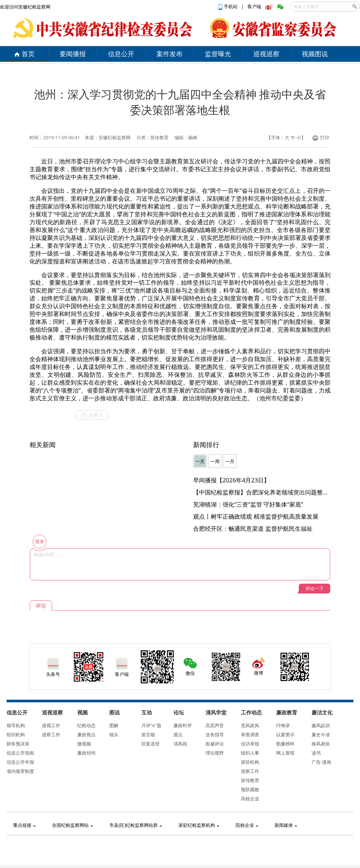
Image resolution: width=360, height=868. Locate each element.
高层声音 (215, 725)
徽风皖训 (321, 725)
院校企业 (247, 825)
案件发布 (170, 54)
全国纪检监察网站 (72, 825)
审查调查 (250, 734)
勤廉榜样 (285, 744)
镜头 (114, 734)
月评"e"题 (151, 725)
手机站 (229, 6)
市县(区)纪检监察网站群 (136, 825)
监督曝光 (218, 54)
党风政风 (250, 725)
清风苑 (180, 744)
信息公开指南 (20, 753)
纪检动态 (86, 725)
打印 (321, 137)
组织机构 (16, 734)
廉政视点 (86, 734)
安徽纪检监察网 (115, 137)
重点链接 (24, 825)
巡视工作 (51, 725)
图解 (114, 725)
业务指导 (215, 734)
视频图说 (315, 54)
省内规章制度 (20, 771)
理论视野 (215, 753)
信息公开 (121, 54)
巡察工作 (51, 734)
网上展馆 (285, 753)
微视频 (84, 744)
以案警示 (285, 734)
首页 (24, 54)
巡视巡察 (266, 54)
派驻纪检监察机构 (199, 825)
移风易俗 (321, 744)
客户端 (254, 6)
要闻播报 (73, 54)
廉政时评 (183, 725)
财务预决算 (18, 744)
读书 (316, 753)
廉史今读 (321, 734)
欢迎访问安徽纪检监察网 (25, 7)
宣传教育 (250, 780)
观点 (178, 734)
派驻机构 (250, 762)
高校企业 (250, 799)
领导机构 (16, 725)
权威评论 (215, 744)
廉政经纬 (86, 753)
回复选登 (151, 744)
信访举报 (250, 744)
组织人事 (250, 753)
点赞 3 (92, 415)
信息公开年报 (20, 762)
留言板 (148, 734)
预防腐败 (250, 789)
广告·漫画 (321, 762)
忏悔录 (283, 725)
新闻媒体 (286, 825)
